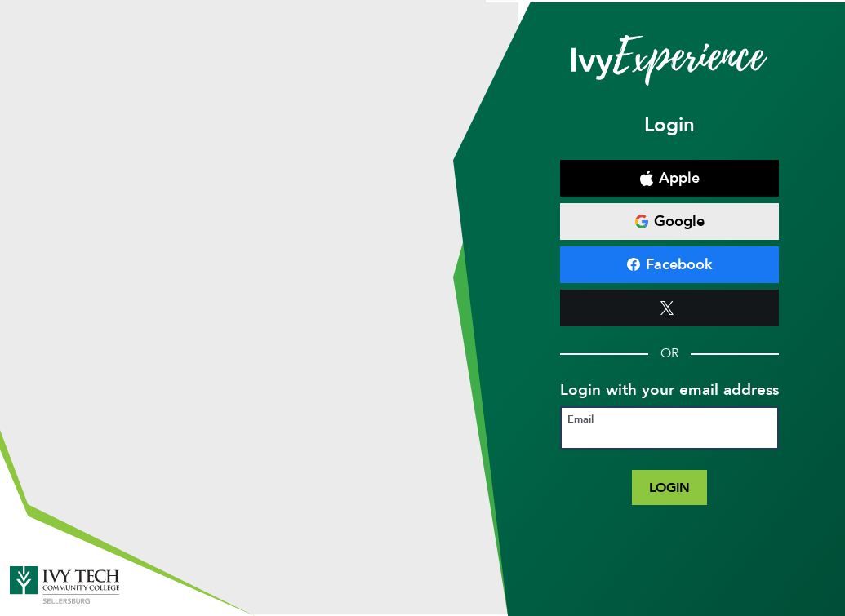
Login (669, 487)
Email (580, 420)
